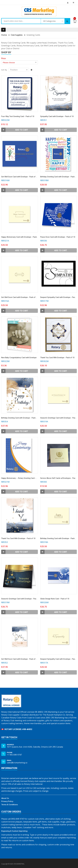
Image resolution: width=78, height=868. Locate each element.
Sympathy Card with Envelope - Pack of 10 (57, 116)
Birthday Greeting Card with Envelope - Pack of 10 (21, 418)
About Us (5, 798)
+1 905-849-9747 (14, 755)
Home (4, 35)
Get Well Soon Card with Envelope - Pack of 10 (20, 177)
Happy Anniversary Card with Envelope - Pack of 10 (21, 237)
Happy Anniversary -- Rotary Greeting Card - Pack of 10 (23, 478)
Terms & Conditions (10, 805)
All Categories (49, 21)
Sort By (4, 70)
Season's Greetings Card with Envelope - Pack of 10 (22, 599)
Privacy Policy (7, 801)
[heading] (3, 58)
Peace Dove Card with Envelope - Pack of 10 (58, 237)
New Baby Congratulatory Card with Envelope (19, 358)
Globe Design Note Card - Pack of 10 (55, 599)
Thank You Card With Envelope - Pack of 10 (57, 358)
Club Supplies (17, 35)
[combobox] (21, 21)
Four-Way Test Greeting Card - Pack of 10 (18, 116)
